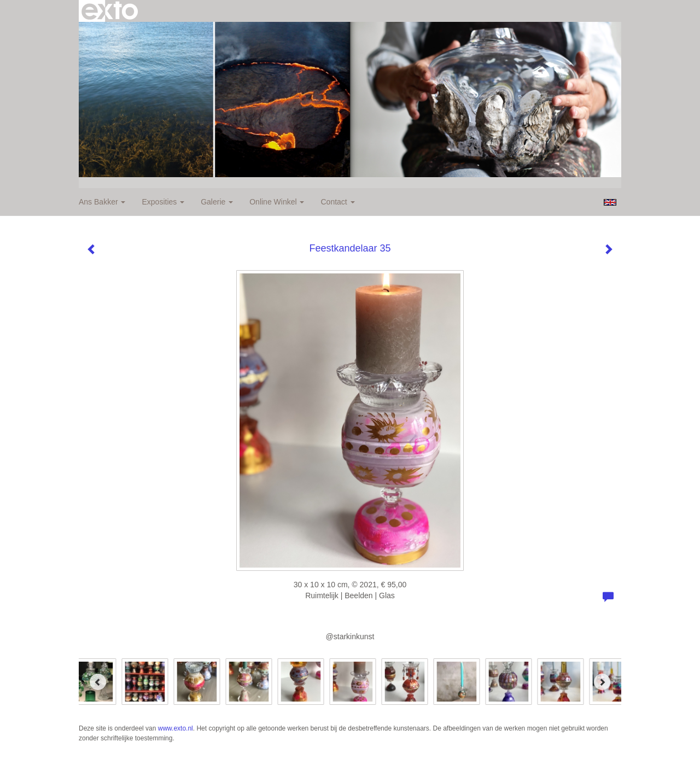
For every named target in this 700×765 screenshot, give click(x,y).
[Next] (602, 682)
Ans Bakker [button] (102, 202)
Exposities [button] (163, 202)
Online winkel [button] (277, 202)
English (610, 202)
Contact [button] (337, 202)
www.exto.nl (176, 728)
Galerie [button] (217, 202)
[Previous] (98, 682)
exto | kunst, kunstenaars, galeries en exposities (110, 11)
